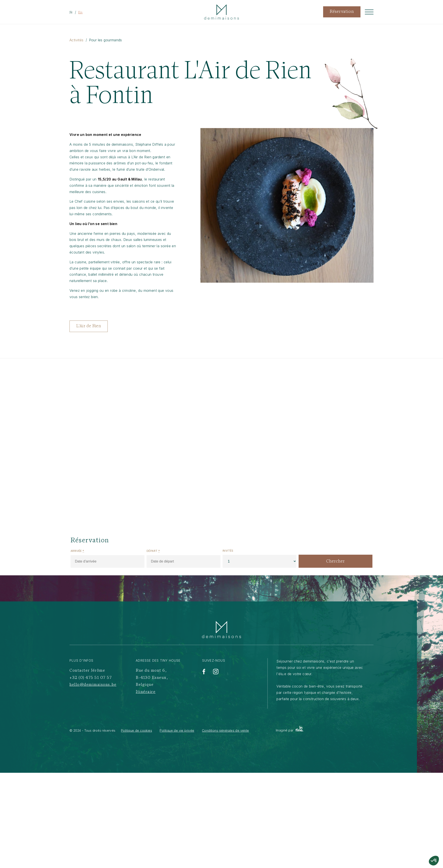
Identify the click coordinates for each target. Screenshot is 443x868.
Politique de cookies (136, 730)
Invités (228, 551)
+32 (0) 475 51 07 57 (91, 678)
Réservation (342, 12)
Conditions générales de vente (226, 730)
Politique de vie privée (177, 730)
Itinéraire (146, 692)
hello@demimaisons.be (93, 685)
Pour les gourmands (106, 40)
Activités (77, 40)
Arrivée (77, 551)
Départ (153, 551)
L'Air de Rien (89, 326)
